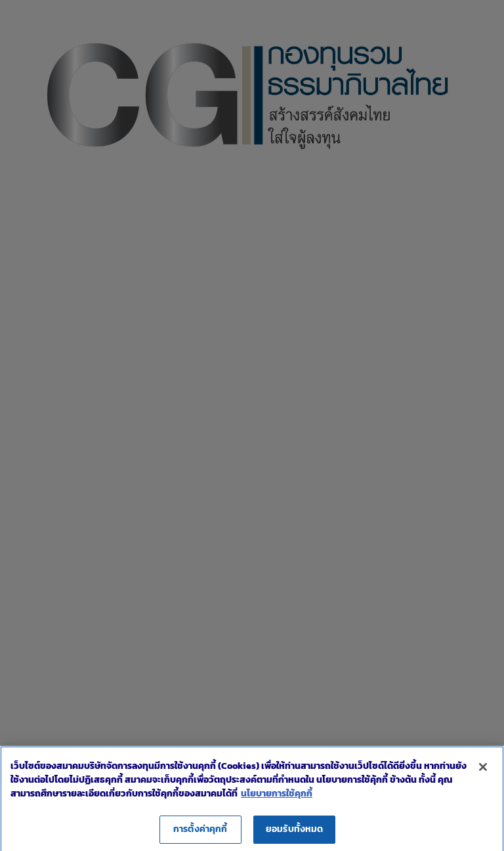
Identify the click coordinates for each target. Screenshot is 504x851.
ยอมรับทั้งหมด (294, 835)
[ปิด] (483, 773)
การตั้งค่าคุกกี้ (200, 835)
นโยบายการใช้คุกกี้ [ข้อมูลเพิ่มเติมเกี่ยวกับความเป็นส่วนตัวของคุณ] (277, 799)
